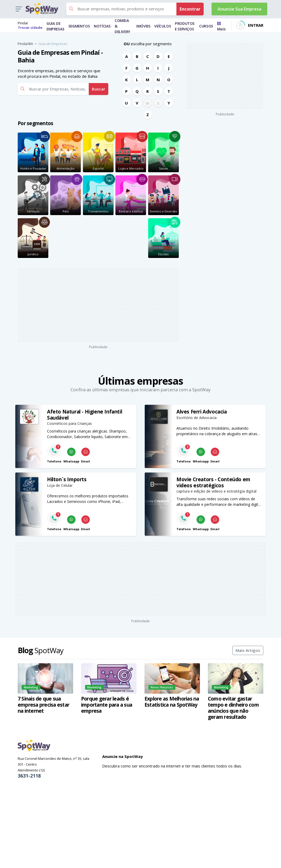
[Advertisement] (109, 305)
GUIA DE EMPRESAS (55, 26)
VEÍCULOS (163, 26)
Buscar (99, 89)
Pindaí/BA (25, 44)
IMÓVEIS (143, 26)
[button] (19, 9)
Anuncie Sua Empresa (239, 9)
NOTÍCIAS (102, 26)
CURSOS (206, 26)
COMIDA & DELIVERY (122, 26)
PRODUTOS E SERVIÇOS (185, 26)
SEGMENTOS (79, 26)
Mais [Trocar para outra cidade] (221, 27)
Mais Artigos (248, 650)
